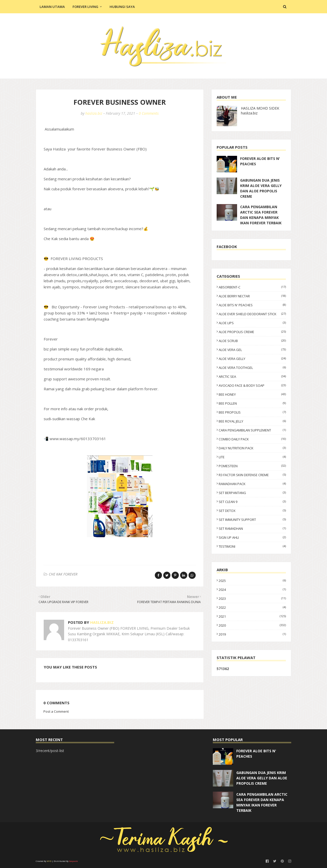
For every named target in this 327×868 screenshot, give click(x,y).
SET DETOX (252, 511)
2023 (252, 599)
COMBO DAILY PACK (252, 439)
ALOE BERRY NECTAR (252, 296)
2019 (252, 634)
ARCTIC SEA (252, 377)
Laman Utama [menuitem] (52, 7)
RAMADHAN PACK (252, 484)
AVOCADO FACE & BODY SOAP (252, 385)
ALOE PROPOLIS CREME (252, 332)
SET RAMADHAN (252, 529)
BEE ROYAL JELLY (252, 421)
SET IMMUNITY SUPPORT (252, 520)
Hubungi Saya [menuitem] (122, 7)
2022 (252, 607)
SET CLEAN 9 (252, 502)
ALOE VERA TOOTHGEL (252, 368)
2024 (252, 590)
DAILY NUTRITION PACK (252, 448)
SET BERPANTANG (252, 493)
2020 (252, 625)
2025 (252, 581)
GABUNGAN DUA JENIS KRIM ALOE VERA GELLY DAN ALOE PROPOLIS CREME (261, 188)
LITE (252, 457)
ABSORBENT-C (252, 287)
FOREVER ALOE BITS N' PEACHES (260, 161)
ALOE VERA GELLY (252, 359)
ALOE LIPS (252, 323)
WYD (49, 861)
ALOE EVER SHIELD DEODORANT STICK (252, 314)
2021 (252, 616)
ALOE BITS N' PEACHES (252, 305)
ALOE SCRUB (252, 341)
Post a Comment (56, 711)
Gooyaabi (73, 861)
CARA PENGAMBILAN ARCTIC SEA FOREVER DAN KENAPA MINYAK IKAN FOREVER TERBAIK (261, 215)
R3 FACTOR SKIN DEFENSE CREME (252, 475)
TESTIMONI (252, 546)
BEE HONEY (252, 394)
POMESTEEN (252, 466)
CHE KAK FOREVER (63, 574)
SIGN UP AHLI (252, 537)
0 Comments (149, 113)
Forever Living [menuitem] (85, 7)
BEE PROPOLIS (252, 412)
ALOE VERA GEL (252, 350)
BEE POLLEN (252, 403)
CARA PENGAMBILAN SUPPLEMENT (252, 430)
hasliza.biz (94, 113)
